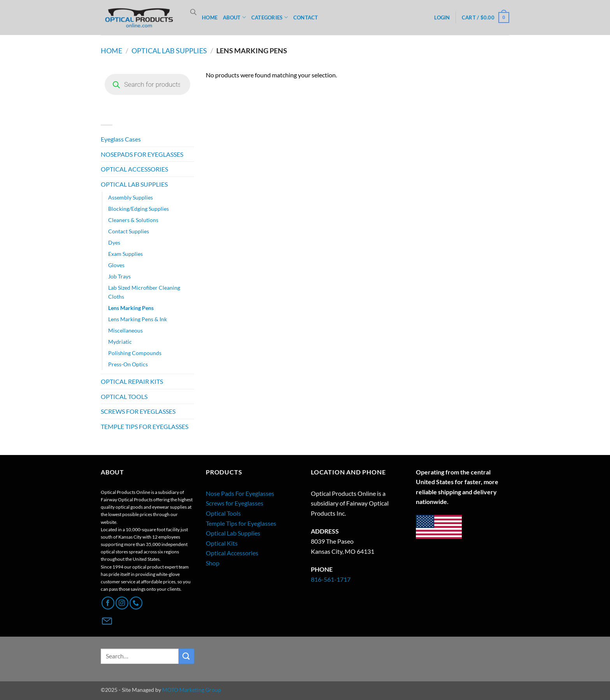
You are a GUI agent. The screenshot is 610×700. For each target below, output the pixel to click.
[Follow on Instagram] (122, 603)
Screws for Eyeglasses (235, 503)
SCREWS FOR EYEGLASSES (138, 411)
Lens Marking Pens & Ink (138, 319)
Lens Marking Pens (131, 308)
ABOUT (234, 17)
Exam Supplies (125, 254)
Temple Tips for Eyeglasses (241, 523)
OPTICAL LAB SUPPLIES (169, 51)
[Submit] (186, 656)
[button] (442, 17)
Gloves (116, 265)
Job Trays (119, 276)
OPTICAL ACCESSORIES (134, 169)
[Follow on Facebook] (108, 603)
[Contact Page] (107, 621)
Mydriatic (120, 342)
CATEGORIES (270, 17)
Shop (213, 563)
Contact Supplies (129, 231)
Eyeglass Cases (121, 139)
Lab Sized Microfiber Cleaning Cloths (144, 292)
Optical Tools (223, 513)
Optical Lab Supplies (233, 533)
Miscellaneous (125, 330)
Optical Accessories (232, 553)
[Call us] (136, 603)
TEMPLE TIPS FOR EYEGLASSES (145, 426)
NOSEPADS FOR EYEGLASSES (142, 154)
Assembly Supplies (131, 197)
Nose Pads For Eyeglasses (240, 493)
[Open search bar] (193, 12)
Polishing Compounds (135, 353)
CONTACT (306, 17)
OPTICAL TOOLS (124, 396)
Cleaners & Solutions (133, 220)
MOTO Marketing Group (192, 690)
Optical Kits (222, 543)
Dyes (114, 242)
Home (111, 51)
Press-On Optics (128, 364)
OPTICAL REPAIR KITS (132, 381)
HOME (210, 17)
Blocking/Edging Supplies (138, 209)
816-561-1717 (331, 579)
